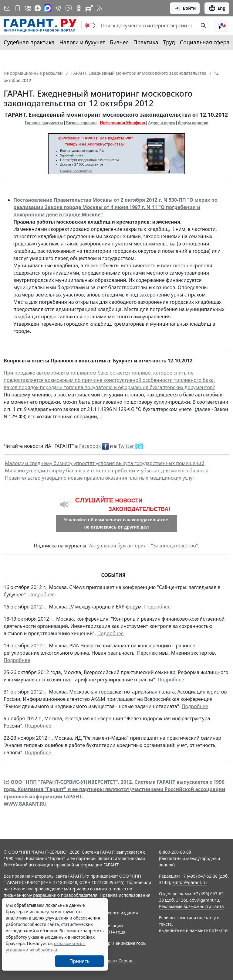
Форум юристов (193, 123)
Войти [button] (185, 8)
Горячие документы (44, 123)
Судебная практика (29, 42)
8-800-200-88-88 (175, 852)
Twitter (127, 446)
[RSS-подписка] (100, 8)
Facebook (90, 446)
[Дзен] (38, 8)
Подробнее (41, 595)
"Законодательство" (175, 546)
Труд (169, 42)
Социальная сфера (205, 42)
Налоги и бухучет (82, 42)
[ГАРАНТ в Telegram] (58, 8)
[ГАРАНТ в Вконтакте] (28, 8)
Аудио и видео (162, 123)
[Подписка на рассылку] (7, 8)
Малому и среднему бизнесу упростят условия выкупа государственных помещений (105, 463)
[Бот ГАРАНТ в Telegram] (69, 8)
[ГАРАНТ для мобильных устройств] (18, 8)
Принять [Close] (80, 961)
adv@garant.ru (204, 900)
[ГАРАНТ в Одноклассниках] (79, 8)
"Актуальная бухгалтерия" (118, 546)
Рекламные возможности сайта (191, 906)
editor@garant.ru (190, 882)
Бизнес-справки (81, 123)
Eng (217, 8)
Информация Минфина (122, 123)
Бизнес (119, 42)
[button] (222, 26)
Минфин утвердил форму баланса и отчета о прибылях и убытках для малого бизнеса (107, 471)
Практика (146, 42)
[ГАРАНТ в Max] (48, 8)
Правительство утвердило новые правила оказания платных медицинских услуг (100, 478)
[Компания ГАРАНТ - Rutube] (89, 8)
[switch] (90, 26)
